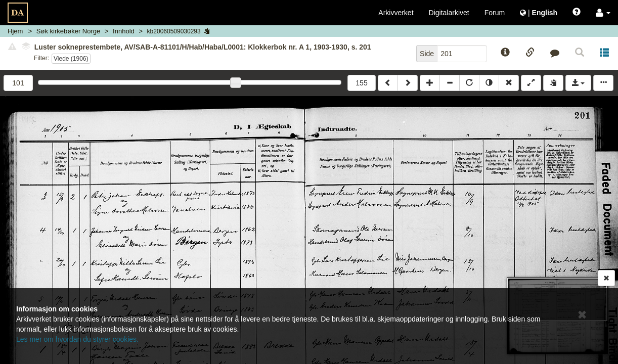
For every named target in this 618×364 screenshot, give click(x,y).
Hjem (15, 31)
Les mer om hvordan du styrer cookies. (77, 339)
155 (361, 83)
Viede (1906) (71, 59)
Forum (495, 13)
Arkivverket (396, 13)
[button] (603, 13)
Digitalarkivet (449, 13)
